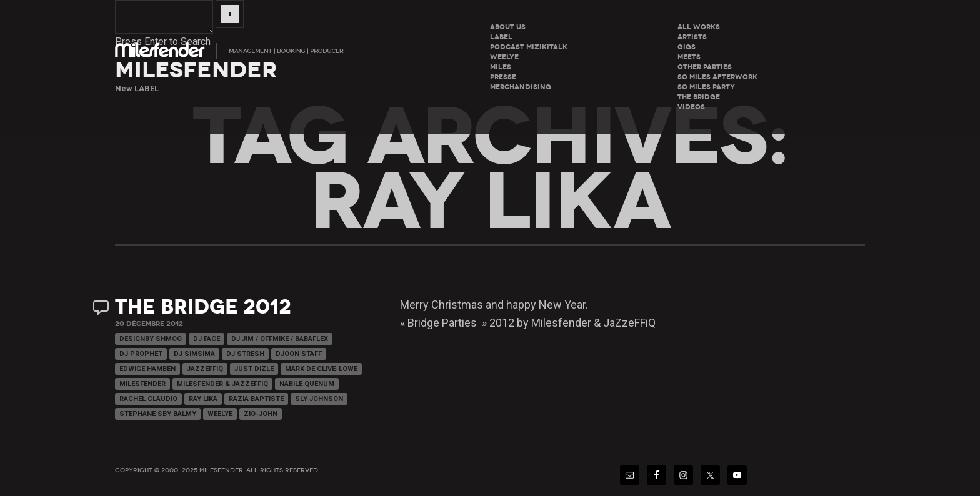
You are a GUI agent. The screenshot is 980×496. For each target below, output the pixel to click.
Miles (501, 67)
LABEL (501, 37)
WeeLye (504, 57)
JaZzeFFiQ (205, 369)
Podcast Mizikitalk (529, 47)
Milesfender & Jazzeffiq (222, 384)
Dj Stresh (245, 354)
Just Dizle (254, 369)
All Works (699, 27)
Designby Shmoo (151, 339)
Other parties (705, 67)
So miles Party (706, 87)
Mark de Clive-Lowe (321, 369)
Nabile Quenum (307, 384)
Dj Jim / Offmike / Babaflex (280, 339)
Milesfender (142, 384)
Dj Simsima (194, 354)
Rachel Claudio (148, 399)
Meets (689, 57)
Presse (503, 77)
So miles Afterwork (717, 77)
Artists (692, 37)
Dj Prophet (141, 354)
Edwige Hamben (147, 369)
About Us (508, 27)
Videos (691, 107)
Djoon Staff (299, 354)
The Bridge (699, 97)
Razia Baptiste (256, 399)
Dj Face (207, 339)
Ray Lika (203, 399)
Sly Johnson (319, 399)
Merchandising (521, 87)
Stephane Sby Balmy (158, 414)
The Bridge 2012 (203, 307)
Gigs (687, 47)
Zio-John (261, 414)
